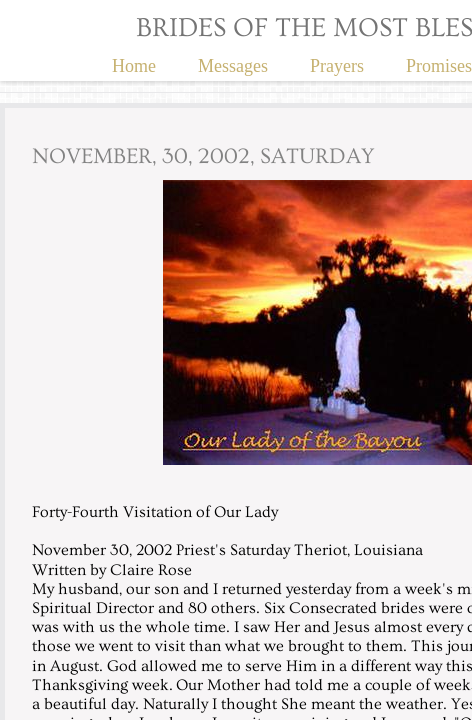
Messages (233, 66)
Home (134, 66)
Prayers (337, 66)
